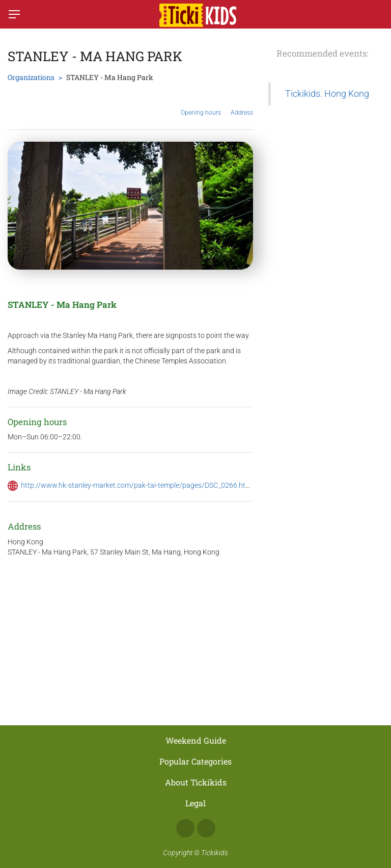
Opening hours (201, 105)
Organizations (31, 77)
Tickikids (215, 853)
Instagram (206, 828)
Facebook (185, 828)
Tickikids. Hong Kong (327, 94)
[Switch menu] (14, 14)
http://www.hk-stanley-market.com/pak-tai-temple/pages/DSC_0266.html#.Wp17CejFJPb (162, 485)
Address (242, 105)
